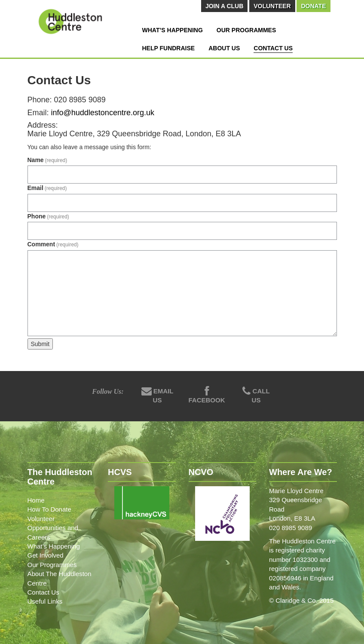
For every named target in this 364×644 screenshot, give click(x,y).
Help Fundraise (169, 48)
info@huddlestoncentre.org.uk (103, 113)
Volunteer (272, 6)
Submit (40, 344)
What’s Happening (173, 30)
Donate (313, 6)
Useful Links (45, 601)
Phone (48, 216)
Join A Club (224, 6)
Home (36, 500)
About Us (224, 48)
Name (47, 160)
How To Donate (49, 509)
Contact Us (273, 48)
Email (47, 188)
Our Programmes (246, 30)
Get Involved (46, 555)
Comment (53, 244)
